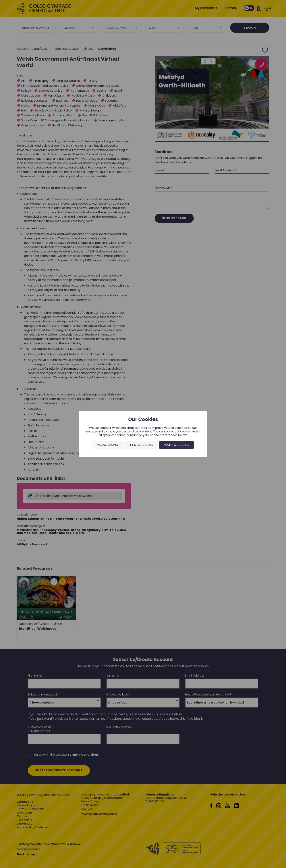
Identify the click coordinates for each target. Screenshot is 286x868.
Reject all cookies (141, 445)
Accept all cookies (176, 445)
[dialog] (143, 434)
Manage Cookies (108, 445)
